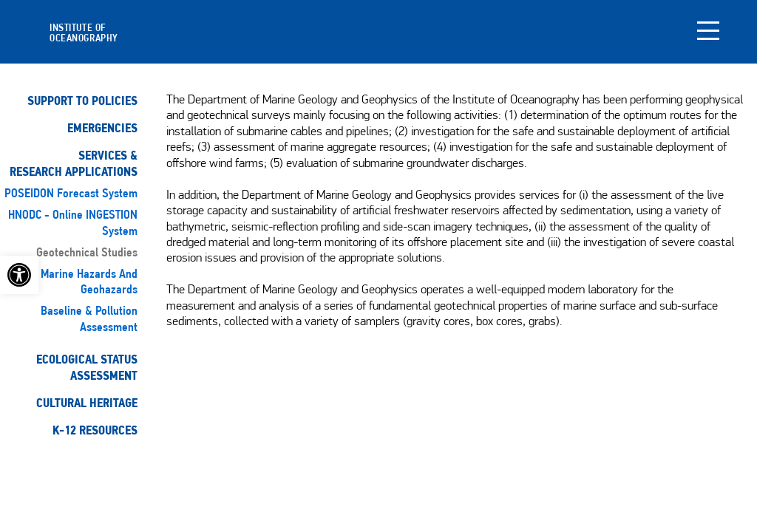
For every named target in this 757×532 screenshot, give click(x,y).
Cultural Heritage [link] (87, 403)
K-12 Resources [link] (95, 430)
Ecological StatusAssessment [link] (87, 368)
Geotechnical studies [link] (87, 253)
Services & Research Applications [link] (74, 164)
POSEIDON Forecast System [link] (71, 194)
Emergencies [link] (102, 128)
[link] (19, 275)
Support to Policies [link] (82, 101)
